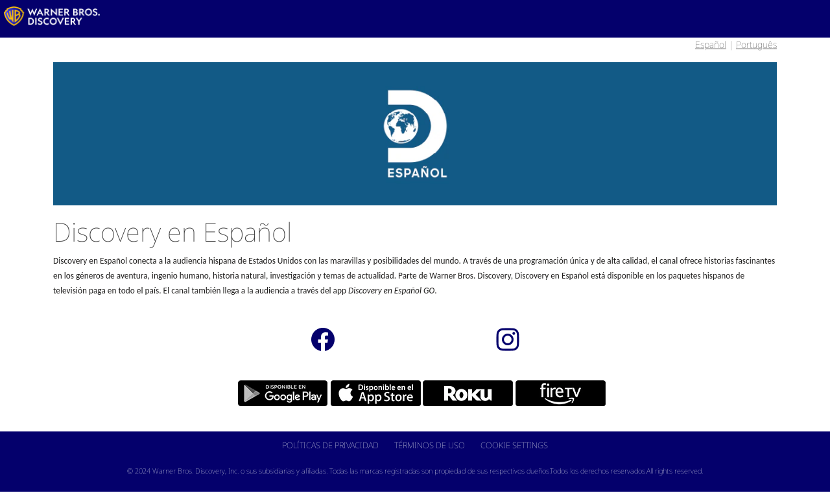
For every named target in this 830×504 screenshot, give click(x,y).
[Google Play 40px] (277, 393)
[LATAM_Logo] (52, 16)
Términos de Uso (430, 445)
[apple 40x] (369, 393)
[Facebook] (323, 339)
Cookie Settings (514, 445)
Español (711, 44)
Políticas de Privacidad (330, 445)
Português (756, 44)
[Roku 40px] (461, 393)
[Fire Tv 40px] (554, 393)
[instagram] (507, 339)
